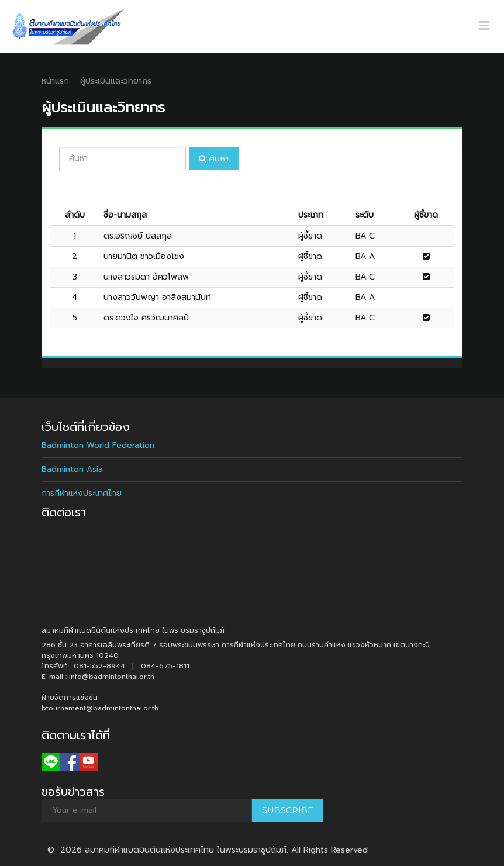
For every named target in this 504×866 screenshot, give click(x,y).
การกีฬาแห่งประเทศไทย (82, 493)
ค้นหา (214, 158)
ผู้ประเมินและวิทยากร (116, 81)
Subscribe (288, 810)
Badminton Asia (72, 469)
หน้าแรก (55, 81)
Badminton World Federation (98, 445)
